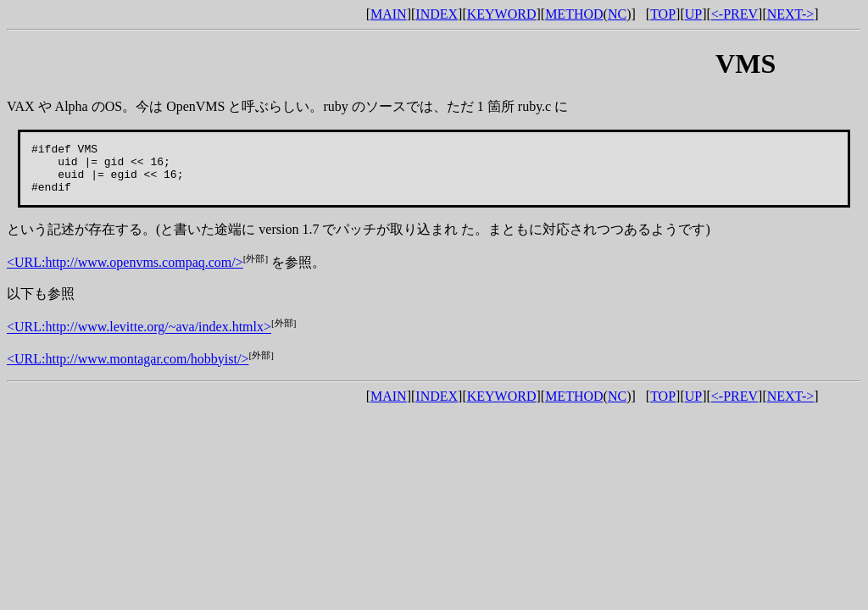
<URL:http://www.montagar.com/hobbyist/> (128, 369)
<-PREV (734, 14)
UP (693, 14)
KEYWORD (502, 14)
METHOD (574, 14)
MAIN (389, 14)
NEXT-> (791, 14)
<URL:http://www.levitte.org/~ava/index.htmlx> (139, 338)
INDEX (437, 14)
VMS (746, 64)
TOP (663, 14)
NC (617, 14)
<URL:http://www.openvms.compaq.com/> (125, 272)
